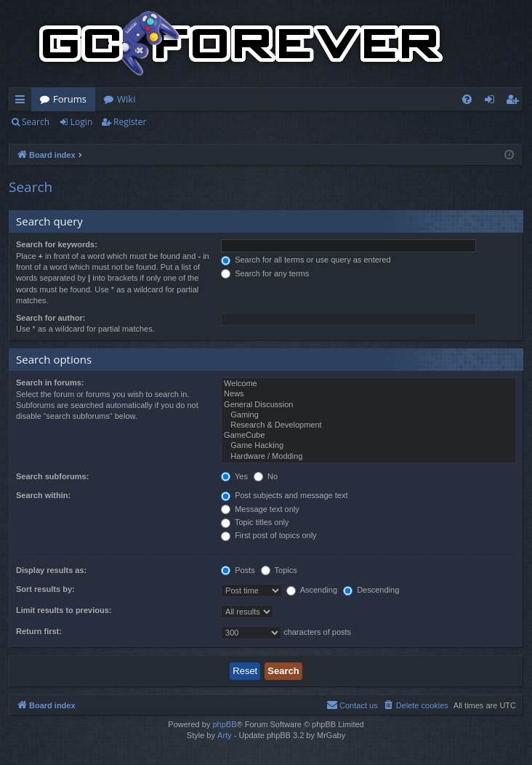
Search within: (43, 495)
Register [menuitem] (515, 102)
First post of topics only (269, 535)
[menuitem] (467, 99)
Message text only (260, 509)
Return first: (39, 631)
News (368, 394)
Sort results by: (45, 589)
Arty (225, 735)
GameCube (368, 436)
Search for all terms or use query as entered (306, 260)
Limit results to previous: (64, 610)
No (266, 476)
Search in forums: (50, 382)
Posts (238, 570)
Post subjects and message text (284, 495)
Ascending (312, 590)
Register (130, 122)
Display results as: (51, 570)
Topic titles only (255, 522)
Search (36, 122)
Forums (70, 99)
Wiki (126, 99)
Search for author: (51, 318)
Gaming (368, 415)
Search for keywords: (57, 244)
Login (81, 122)
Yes (234, 476)
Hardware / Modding (368, 457)
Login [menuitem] (492, 102)
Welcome (368, 384)
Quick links (23, 102)
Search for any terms (265, 273)
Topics (279, 570)
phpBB (224, 724)
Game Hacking (368, 446)
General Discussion (368, 405)
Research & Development (368, 425)
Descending (371, 590)
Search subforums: (52, 476)
